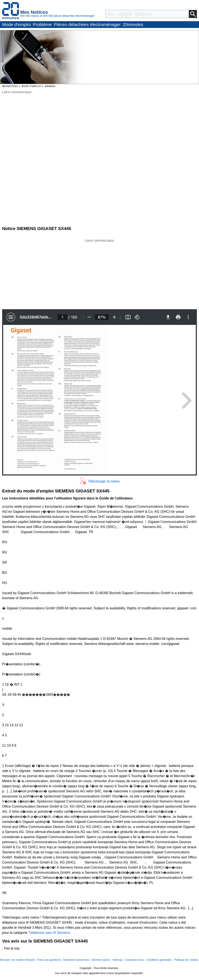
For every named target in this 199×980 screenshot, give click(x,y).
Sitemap (117, 960)
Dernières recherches (76, 960)
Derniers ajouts (101, 960)
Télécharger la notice (104, 481)
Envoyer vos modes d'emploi (17, 960)
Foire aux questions (49, 960)
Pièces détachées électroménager (87, 24)
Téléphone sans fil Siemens (49, 933)
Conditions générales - (160, 960)
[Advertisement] (100, 273)
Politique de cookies (186, 960)
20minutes (133, 24)
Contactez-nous (134, 960)
